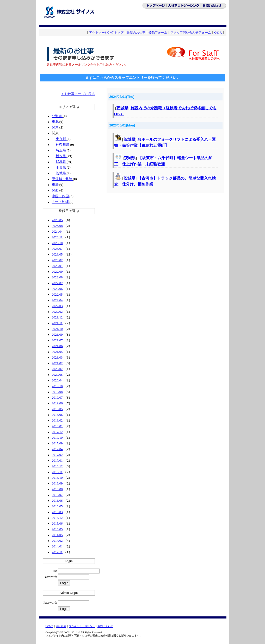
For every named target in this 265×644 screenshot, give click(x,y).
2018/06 (57, 415)
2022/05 (57, 295)
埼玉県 (61, 150)
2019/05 (57, 409)
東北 (56, 122)
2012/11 (57, 552)
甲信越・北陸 (62, 179)
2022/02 (57, 312)
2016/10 (57, 478)
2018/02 (57, 420)
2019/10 (57, 386)
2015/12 (57, 518)
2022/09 (57, 272)
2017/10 (57, 438)
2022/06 (57, 289)
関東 (56, 127)
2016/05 (57, 506)
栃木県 (61, 156)
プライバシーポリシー (82, 626)
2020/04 (57, 380)
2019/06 (57, 403)
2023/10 (57, 243)
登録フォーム (158, 33)
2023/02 (57, 260)
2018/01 (57, 426)
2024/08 (57, 226)
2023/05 (57, 254)
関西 (56, 190)
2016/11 (57, 472)
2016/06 (57, 501)
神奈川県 (63, 145)
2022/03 (57, 306)
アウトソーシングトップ (106, 33)
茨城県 (61, 173)
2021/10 (57, 329)
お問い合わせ (105, 626)
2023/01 (57, 266)
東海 (56, 185)
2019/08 (57, 392)
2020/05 (57, 375)
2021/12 (57, 317)
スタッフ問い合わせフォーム (191, 33)
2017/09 (57, 443)
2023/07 (57, 249)
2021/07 (57, 340)
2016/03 (57, 512)
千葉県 (61, 168)
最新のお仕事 (136, 33)
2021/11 (57, 323)
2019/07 (57, 398)
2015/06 (57, 524)
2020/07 (57, 369)
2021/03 (57, 358)
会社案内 (61, 626)
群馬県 (61, 162)
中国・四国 (61, 196)
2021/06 (57, 346)
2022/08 (57, 277)
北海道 (57, 116)
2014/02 (57, 541)
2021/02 (57, 363)
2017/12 (57, 432)
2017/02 (57, 455)
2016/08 (57, 489)
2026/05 (57, 220)
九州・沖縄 (61, 202)
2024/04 (57, 232)
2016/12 (57, 466)
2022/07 (57, 283)
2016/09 (57, 483)
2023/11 (57, 237)
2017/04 (57, 449)
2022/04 (57, 300)
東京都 (61, 139)
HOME (49, 626)
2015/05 (57, 529)
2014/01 (57, 546)
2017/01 (57, 461)
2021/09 (57, 335)
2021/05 (57, 352)
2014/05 (57, 535)
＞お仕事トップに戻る (78, 94)
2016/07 (57, 495)
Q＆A (218, 33)
